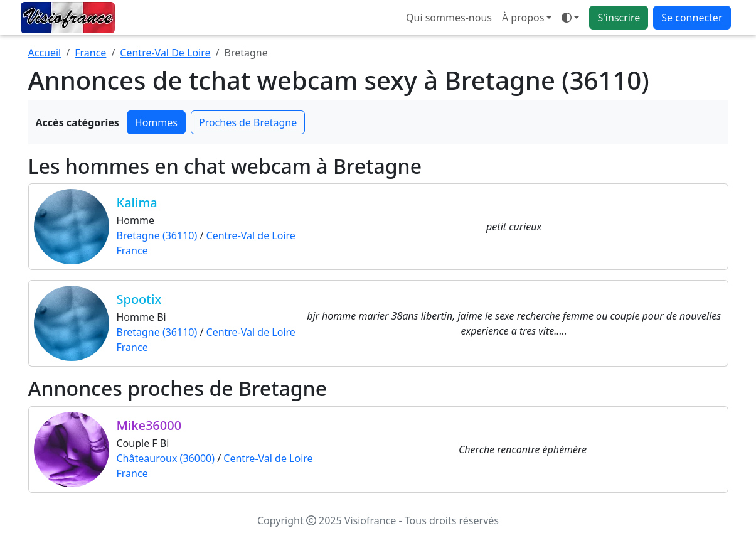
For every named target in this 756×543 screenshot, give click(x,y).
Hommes (156, 122)
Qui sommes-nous (449, 18)
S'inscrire (619, 18)
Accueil (45, 53)
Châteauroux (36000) (166, 458)
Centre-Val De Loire (165, 53)
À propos (523, 18)
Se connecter (692, 18)
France (90, 53)
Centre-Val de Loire (251, 235)
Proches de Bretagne (248, 122)
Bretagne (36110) (157, 235)
